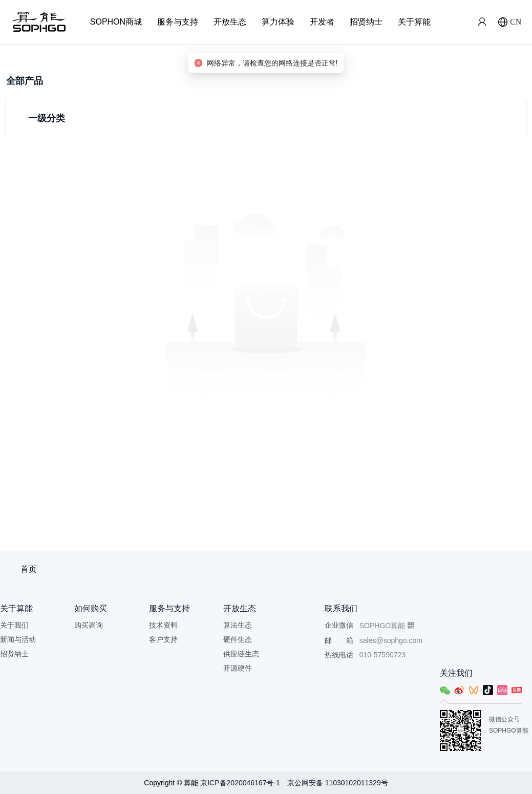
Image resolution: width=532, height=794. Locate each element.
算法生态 (238, 625)
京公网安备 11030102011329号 (338, 783)
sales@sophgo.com (391, 640)
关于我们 (14, 625)
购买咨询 (89, 625)
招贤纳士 (366, 22)
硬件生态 (238, 639)
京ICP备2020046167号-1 (241, 783)
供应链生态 (241, 654)
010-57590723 (382, 655)
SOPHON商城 (116, 22)
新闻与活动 (18, 639)
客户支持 (163, 639)
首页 (29, 569)
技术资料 (163, 625)
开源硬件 (238, 668)
